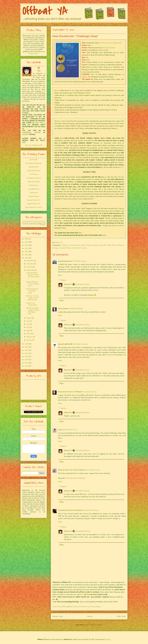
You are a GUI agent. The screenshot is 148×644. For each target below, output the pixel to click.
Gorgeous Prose (97, 245)
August (29, 318)
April (28, 330)
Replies (63, 280)
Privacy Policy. (34, 53)
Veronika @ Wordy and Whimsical (70, 510)
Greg (60, 430)
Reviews (56, 248)
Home (90, 616)
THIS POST (39, 123)
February (30, 337)
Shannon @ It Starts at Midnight (70, 392)
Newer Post (58, 616)
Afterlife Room (34, 167)
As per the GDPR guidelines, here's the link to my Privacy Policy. (77, 606)
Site (103, 48)
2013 (26, 363)
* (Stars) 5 (65, 245)
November (30, 264)
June (28, 324)
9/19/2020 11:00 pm (80, 344)
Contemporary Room (34, 178)
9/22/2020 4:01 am (90, 392)
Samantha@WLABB (65, 344)
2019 (26, 344)
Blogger (108, 639)
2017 (26, 350)
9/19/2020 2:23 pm (80, 261)
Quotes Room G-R (34, 204)
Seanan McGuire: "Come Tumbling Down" (33, 284)
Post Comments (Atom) (94, 625)
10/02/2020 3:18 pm (91, 510)
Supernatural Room (34, 170)
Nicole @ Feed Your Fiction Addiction (72, 470)
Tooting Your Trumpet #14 (32, 304)
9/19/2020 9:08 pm (76, 309)
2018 (26, 347)
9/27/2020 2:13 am (93, 470)
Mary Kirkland (63, 309)
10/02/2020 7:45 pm (83, 531)
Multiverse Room (34, 182)
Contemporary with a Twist (80, 245)
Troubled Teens (65, 248)
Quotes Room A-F (34, 200)
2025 (26, 242)
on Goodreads (115, 43)
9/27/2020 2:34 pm (82, 491)
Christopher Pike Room (34, 163)
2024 (26, 245)
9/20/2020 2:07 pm (82, 284)
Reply (60, 275)
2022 (26, 251)
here (80, 233)
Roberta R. (68, 284)
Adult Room (34, 193)
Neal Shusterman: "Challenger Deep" (32, 291)
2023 (26, 248)
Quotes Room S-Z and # (34, 207)
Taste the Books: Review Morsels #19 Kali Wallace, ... (33, 276)
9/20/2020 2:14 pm (82, 370)
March (29, 334)
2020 (26, 258)
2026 (26, 239)
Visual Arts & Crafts (79, 248)
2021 (26, 255)
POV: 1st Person (118, 245)
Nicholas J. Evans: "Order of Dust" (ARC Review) (32, 298)
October (29, 267)
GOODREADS (27, 132)
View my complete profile (34, 145)
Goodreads (110, 48)
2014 (26, 360)
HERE (24, 142)
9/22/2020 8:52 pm (82, 450)
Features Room (34, 196)
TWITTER (37, 132)
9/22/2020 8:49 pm (82, 412)
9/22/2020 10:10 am (70, 430)
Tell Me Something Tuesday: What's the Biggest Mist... (33, 311)
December (30, 261)
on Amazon (104, 43)
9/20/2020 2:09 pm (82, 325)
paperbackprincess (65, 261)
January (29, 340)
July (28, 321)
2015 (26, 356)
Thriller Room (34, 185)
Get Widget (43, 225)
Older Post (121, 616)
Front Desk (34, 159)
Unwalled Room (34, 189)
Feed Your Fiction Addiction (75, 478)
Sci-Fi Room (34, 174)
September (30, 270)
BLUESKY (25, 134)
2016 (26, 353)
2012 (26, 366)
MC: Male (108, 245)
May (28, 327)
